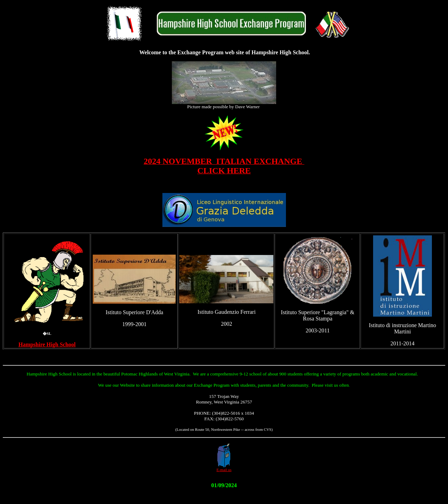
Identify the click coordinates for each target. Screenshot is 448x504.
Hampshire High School (47, 344)
